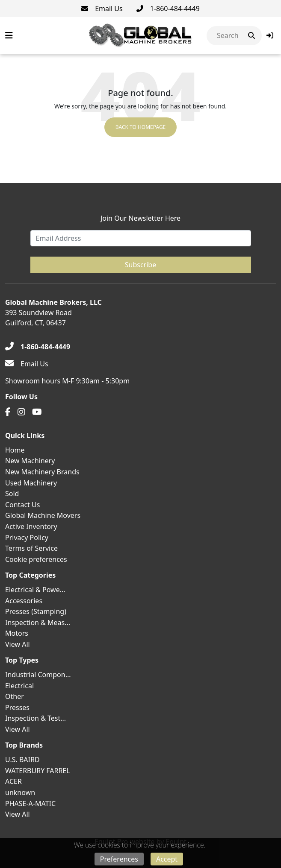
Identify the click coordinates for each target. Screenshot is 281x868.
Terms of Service (31, 548)
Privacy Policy (27, 538)
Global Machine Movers (43, 515)
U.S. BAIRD (22, 760)
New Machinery (30, 461)
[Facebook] (8, 412)
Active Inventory (31, 526)
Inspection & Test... (35, 718)
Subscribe (140, 265)
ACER (13, 781)
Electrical (19, 686)
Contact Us (22, 505)
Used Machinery (31, 483)
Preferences (119, 859)
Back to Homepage (141, 127)
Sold (12, 494)
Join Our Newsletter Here (140, 218)
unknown (20, 792)
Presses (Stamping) (36, 611)
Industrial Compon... (38, 675)
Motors (17, 633)
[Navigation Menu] (9, 35)
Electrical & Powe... (35, 590)
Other (15, 696)
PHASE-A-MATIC (30, 804)
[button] (270, 35)
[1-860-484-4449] (168, 9)
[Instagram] (21, 412)
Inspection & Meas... (38, 623)
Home (15, 450)
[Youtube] (37, 412)
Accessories (24, 601)
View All (18, 644)
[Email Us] (102, 9)
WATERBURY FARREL (38, 771)
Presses (17, 707)
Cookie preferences (36, 559)
